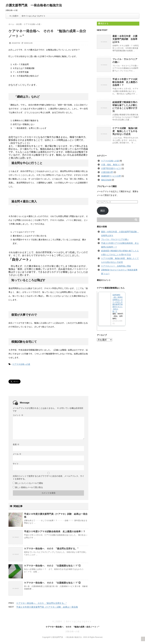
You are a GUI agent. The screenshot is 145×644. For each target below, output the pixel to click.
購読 (103, 211)
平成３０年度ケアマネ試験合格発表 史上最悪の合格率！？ (55, 531)
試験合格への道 (72, 631)
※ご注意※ (14, 16)
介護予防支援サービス (111, 168)
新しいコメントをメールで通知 (29, 483)
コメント (18, 415)
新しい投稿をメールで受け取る (29, 487)
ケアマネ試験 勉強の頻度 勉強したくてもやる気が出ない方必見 (125, 131)
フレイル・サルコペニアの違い (115, 239)
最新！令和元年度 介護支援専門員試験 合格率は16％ (125, 39)
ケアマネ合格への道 (21, 364)
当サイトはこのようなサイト (33, 16)
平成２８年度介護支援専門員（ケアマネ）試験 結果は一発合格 (47, 607)
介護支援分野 (107, 172)
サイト (16, 464)
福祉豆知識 (106, 180)
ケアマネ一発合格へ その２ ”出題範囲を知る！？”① (52, 566)
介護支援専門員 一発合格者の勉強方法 (34, 5)
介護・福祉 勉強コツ (111, 165)
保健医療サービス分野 (111, 176)
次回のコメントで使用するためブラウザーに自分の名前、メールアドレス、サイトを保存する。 (48, 477)
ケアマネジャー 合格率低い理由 (116, 266)
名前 (16, 444)
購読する (103, 23)
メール (17, 454)
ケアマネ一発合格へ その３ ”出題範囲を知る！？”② (52, 583)
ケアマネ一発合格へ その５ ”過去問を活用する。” (51, 549)
